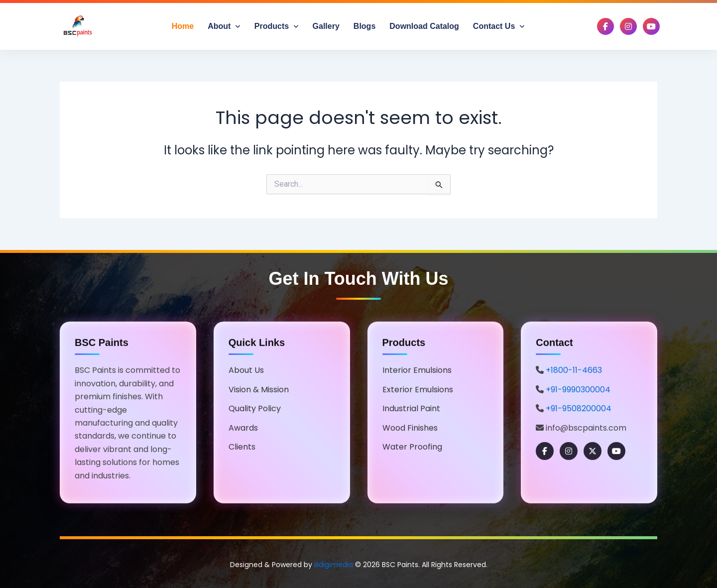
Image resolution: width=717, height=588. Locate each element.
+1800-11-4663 (574, 372)
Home (183, 26)
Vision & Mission (259, 391)
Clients (242, 448)
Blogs (364, 26)
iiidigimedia (334, 565)
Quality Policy (255, 410)
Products (277, 26)
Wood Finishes (410, 429)
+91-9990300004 (578, 391)
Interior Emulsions (417, 372)
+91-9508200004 (579, 410)
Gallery (326, 26)
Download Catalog (424, 26)
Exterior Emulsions (418, 391)
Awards (243, 429)
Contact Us (499, 26)
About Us (246, 372)
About (224, 26)
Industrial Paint (411, 410)
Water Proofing (412, 448)
